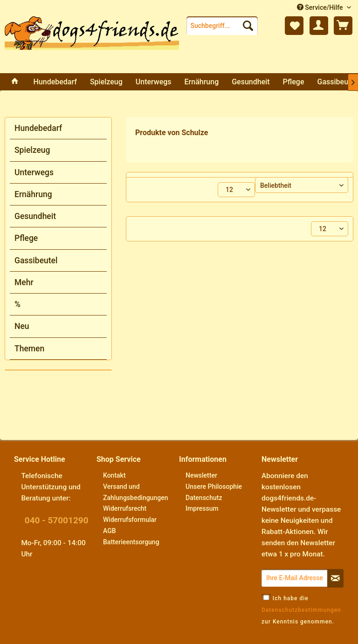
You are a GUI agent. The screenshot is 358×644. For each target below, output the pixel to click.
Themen (29, 349)
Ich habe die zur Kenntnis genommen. (301, 610)
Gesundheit (35, 216)
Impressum (202, 508)
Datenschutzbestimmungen (301, 610)
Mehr (24, 282)
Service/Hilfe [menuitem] (321, 7)
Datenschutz (204, 498)
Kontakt (114, 475)
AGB (110, 531)
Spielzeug (32, 150)
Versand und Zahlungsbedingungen (135, 492)
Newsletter (201, 475)
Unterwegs (34, 172)
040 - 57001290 (57, 520)
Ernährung (33, 194)
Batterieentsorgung (131, 542)
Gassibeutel (36, 260)
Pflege (26, 238)
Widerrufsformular (130, 520)
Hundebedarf (38, 128)
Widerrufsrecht (125, 508)
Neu (22, 326)
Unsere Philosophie (214, 486)
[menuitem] (222, 26)
